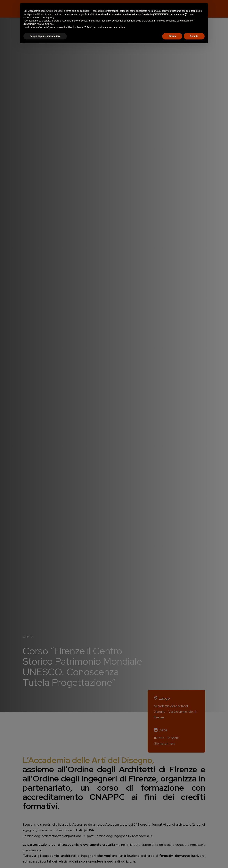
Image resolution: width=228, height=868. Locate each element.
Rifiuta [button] (172, 36)
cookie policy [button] (47, 18)
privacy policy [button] (160, 11)
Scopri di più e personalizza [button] (45, 36)
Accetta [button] (194, 36)
